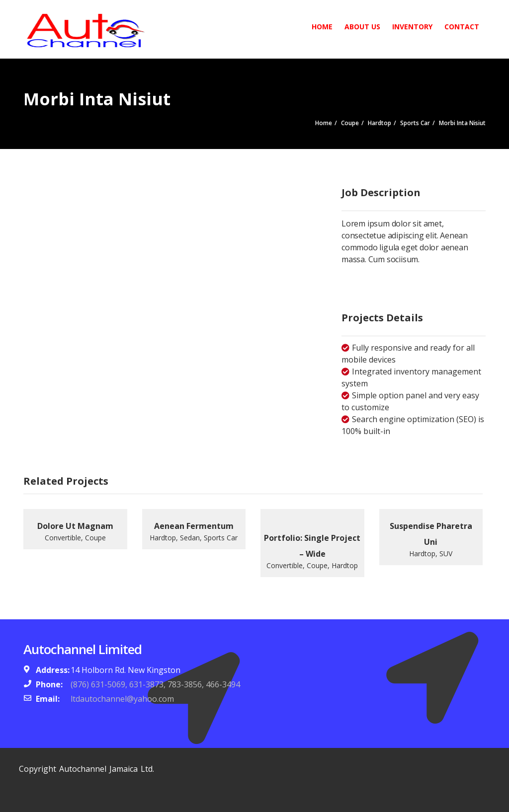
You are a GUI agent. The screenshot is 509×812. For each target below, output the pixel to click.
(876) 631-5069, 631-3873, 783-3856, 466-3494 (155, 684)
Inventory (412, 27)
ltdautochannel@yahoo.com (122, 699)
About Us (362, 27)
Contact (462, 27)
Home (322, 27)
